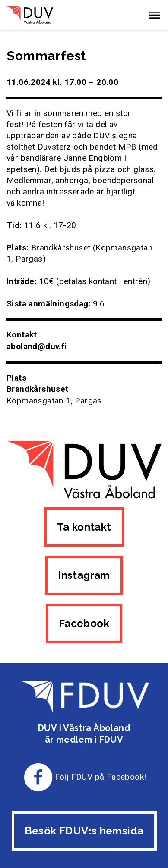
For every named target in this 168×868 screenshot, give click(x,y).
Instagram (84, 575)
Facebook (84, 623)
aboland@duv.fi (37, 346)
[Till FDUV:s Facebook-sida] (38, 777)
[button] (155, 15)
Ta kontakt (84, 527)
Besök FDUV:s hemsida (84, 831)
